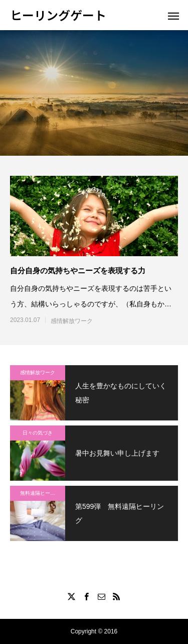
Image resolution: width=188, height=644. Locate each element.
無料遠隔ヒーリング (43, 493)
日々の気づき (38, 433)
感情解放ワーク (72, 321)
